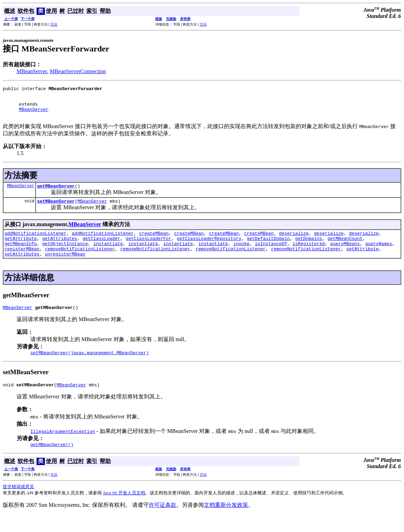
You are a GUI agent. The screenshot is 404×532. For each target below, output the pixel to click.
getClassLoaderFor (149, 249)
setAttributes (22, 267)
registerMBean (22, 261)
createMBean (154, 242)
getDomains (309, 249)
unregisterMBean (65, 267)
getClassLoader (101, 249)
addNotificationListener (35, 242)
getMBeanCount (345, 249)
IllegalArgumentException (63, 448)
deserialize (294, 242)
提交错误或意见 (18, 504)
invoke (241, 255)
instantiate (108, 255)
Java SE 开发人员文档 (124, 510)
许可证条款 (162, 523)
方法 (54, 24)
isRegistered (309, 255)
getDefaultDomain (268, 249)
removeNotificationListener (80, 261)
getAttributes (60, 249)
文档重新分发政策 (226, 523)
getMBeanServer (56, 193)
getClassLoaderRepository (209, 249)
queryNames (378, 255)
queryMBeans (345, 255)
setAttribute (363, 261)
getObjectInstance (65, 255)
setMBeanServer (56, 209)
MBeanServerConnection (78, 71)
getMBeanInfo (21, 255)
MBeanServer (32, 71)
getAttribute (21, 249)
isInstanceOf (271, 255)
